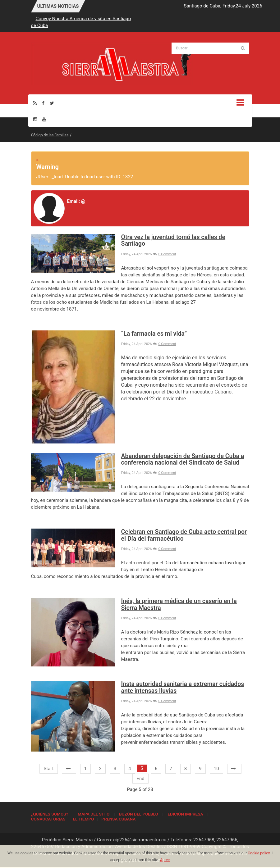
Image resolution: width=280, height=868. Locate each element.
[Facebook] (43, 103)
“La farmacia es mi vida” (154, 334)
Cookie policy (259, 853)
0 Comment (165, 254)
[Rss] (35, 103)
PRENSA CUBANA (118, 819)
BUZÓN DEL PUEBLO (139, 814)
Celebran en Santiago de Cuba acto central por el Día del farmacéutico (184, 535)
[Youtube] (44, 119)
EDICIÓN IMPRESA (185, 814)
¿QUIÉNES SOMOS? (50, 814)
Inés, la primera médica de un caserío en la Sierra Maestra (179, 604)
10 (216, 769)
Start (48, 769)
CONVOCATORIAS (48, 819)
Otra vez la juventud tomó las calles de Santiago (173, 240)
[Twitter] (52, 103)
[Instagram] (35, 119)
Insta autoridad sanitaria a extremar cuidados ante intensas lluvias (183, 687)
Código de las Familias (50, 135)
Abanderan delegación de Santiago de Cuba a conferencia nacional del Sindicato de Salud (183, 459)
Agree (165, 860)
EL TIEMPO (83, 819)
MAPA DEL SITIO (94, 814)
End (140, 779)
